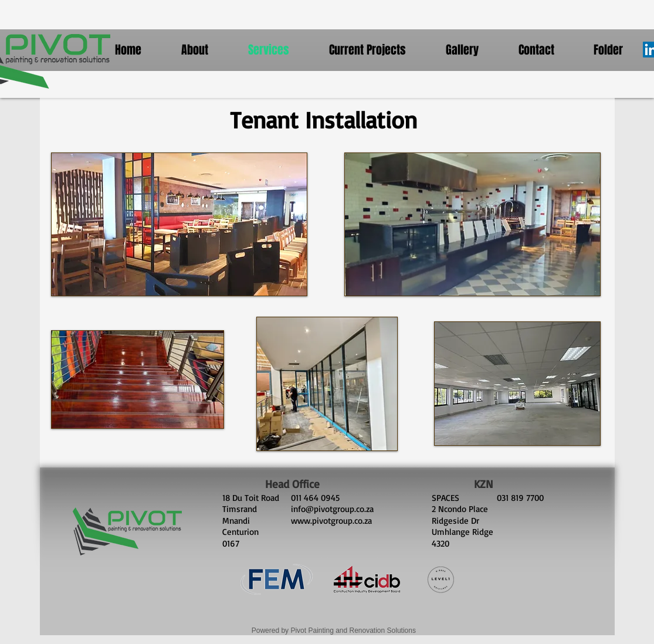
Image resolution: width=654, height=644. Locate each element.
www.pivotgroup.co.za (331, 521)
